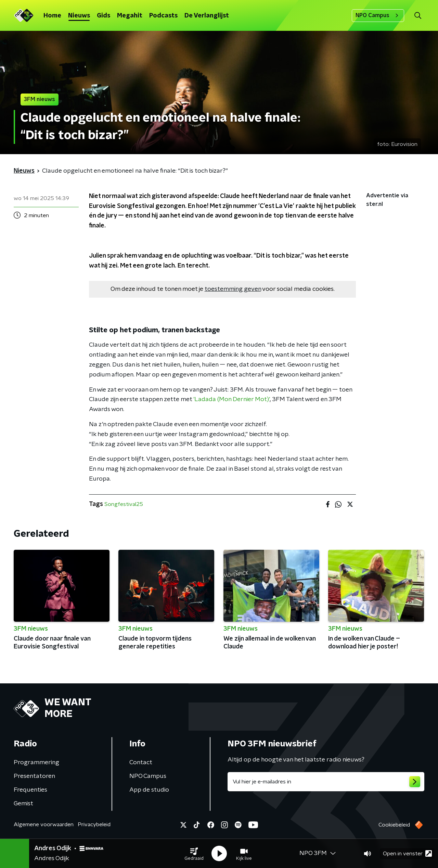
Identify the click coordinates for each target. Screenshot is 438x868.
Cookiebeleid (394, 825)
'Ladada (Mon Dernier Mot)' (231, 399)
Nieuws (79, 16)
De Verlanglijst (207, 16)
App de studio (149, 790)
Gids (104, 16)
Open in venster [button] (407, 853)
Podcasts (163, 16)
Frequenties (30, 790)
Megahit (130, 16)
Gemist (23, 804)
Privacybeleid (94, 824)
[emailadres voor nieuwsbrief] (326, 782)
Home (52, 16)
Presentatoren (34, 776)
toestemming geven (233, 289)
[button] (194, 854)
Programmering (36, 762)
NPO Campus (378, 15)
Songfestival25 (124, 504)
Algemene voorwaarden (44, 824)
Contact (141, 762)
